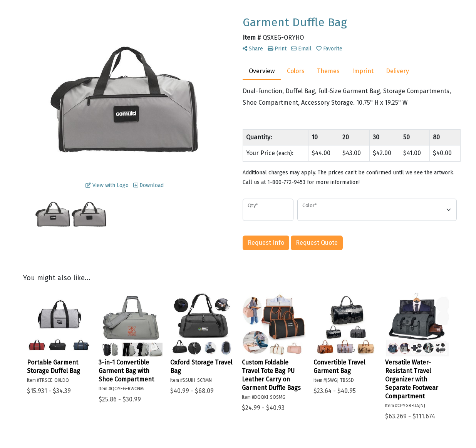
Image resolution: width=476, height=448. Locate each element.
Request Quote (317, 243)
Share (253, 49)
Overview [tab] (262, 71)
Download (148, 185)
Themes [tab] (328, 71)
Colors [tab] (296, 71)
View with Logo (107, 185)
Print (277, 49)
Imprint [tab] (363, 71)
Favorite (329, 49)
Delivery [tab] (397, 71)
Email (301, 49)
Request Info (266, 243)
